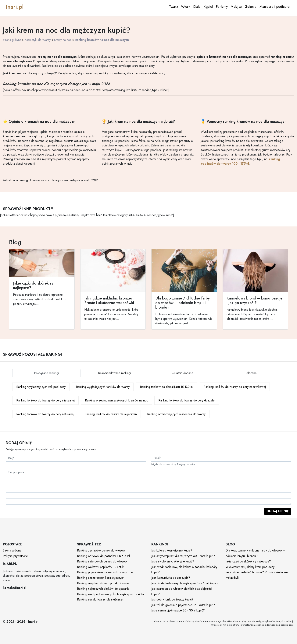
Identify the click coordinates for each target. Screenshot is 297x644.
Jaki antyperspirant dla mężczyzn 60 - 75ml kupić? (183, 556)
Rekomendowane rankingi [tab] (115, 373)
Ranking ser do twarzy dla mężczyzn (100, 599)
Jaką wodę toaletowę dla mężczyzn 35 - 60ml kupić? (185, 583)
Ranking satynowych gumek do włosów (102, 561)
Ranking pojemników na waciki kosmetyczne (105, 572)
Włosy (186, 7)
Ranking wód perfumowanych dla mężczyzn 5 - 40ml (111, 594)
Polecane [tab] (251, 373)
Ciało (197, 7)
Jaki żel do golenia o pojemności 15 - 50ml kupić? (183, 605)
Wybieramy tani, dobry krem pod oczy (250, 567)
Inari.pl (15, 7)
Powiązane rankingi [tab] (46, 373)
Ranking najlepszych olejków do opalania (103, 589)
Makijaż (236, 7)
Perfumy (222, 7)
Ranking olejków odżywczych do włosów (103, 583)
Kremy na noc (63, 40)
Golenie (251, 7)
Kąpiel (208, 7)
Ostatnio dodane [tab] (182, 373)
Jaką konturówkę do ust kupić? (171, 578)
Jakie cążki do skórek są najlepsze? (248, 561)
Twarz (174, 7)
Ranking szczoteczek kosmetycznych (101, 578)
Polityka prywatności (16, 556)
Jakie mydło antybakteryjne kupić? (173, 561)
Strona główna (12, 40)
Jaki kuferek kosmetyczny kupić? (172, 550)
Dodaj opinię (278, 511)
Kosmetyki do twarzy (38, 40)
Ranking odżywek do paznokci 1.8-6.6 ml (103, 556)
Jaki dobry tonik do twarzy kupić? (172, 599)
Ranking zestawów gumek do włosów (101, 550)
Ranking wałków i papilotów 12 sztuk (100, 567)
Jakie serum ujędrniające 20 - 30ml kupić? (178, 610)
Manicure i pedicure (275, 7)
